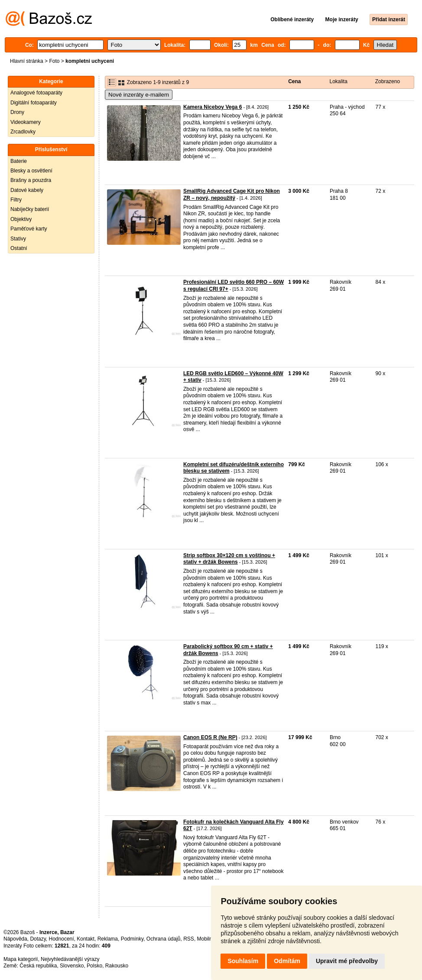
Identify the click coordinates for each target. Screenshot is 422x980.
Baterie (19, 161)
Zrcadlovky (23, 132)
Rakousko (117, 966)
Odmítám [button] (287, 961)
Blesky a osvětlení (31, 171)
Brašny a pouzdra (31, 180)
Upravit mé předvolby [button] (347, 961)
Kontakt (86, 939)
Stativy (18, 239)
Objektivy (21, 219)
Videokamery (26, 122)
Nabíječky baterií (30, 209)
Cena (294, 81)
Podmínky (132, 939)
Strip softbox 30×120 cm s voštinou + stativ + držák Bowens (229, 559)
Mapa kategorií (21, 959)
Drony (17, 112)
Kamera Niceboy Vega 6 (213, 107)
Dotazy (38, 939)
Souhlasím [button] (243, 961)
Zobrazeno (388, 81)
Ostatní (19, 248)
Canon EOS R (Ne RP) (210, 737)
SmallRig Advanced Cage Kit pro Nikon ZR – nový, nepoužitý (232, 195)
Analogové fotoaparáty (36, 93)
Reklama (108, 939)
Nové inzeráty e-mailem (139, 95)
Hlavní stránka (27, 61)
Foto (54, 61)
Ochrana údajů (164, 939)
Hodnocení (62, 939)
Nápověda (15, 939)
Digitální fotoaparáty (34, 103)
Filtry (16, 200)
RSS (189, 939)
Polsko (94, 966)
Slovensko (72, 966)
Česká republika (38, 966)
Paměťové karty (29, 229)
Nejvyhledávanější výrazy (70, 959)
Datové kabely (27, 190)
